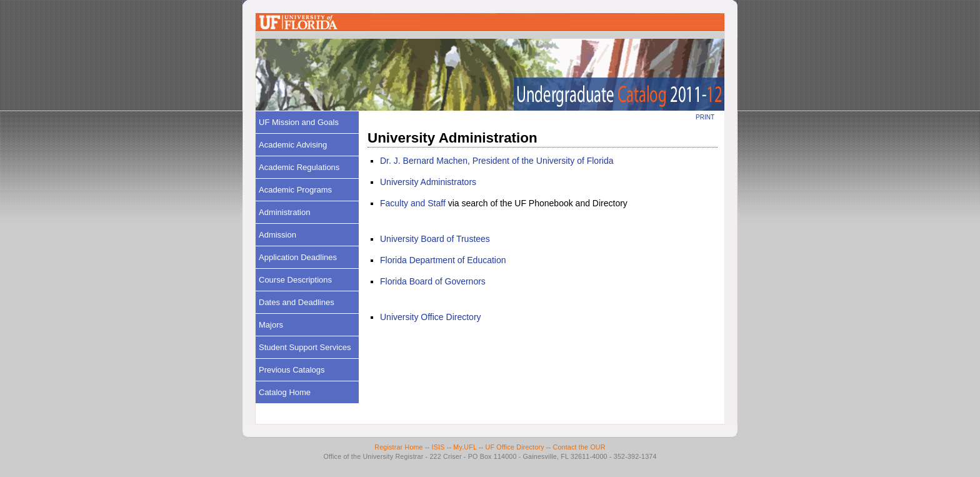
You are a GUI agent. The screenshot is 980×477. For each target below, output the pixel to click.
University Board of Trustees (435, 239)
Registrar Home (398, 447)
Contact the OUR (579, 447)
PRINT (705, 118)
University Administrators (428, 182)
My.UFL (465, 447)
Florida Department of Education (443, 260)
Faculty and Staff (413, 203)
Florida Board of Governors (433, 281)
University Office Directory (431, 317)
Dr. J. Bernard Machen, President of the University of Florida (497, 161)
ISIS (438, 447)
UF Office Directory (514, 447)
